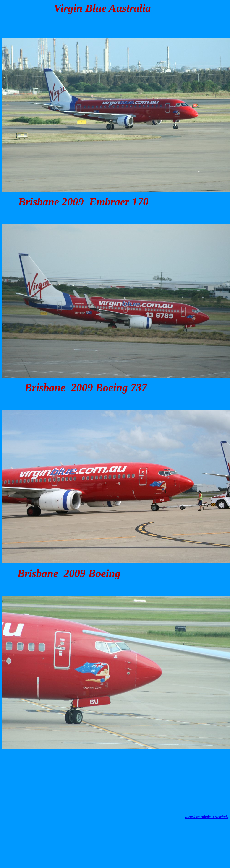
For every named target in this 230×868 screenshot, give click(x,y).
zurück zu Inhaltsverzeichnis (207, 817)
